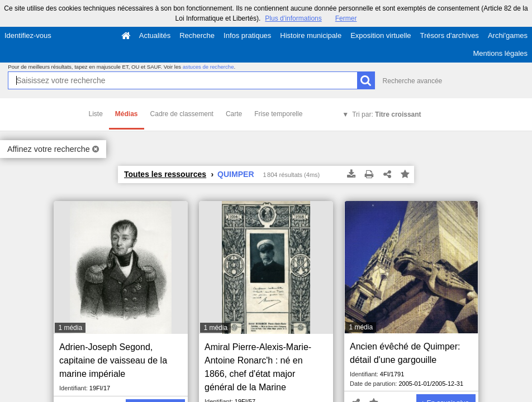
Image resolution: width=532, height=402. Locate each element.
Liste (96, 114)
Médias (127, 114)
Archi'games (508, 35)
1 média (70, 328)
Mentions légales (500, 53)
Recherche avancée (413, 81)
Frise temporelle (278, 114)
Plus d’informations (293, 18)
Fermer (346, 18)
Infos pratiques (247, 35)
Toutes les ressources (165, 174)
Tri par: (386, 114)
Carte (234, 114)
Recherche (197, 35)
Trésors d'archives (450, 35)
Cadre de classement (182, 114)
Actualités (155, 35)
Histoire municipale (311, 35)
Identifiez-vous (28, 35)
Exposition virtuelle (381, 35)
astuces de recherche (208, 67)
